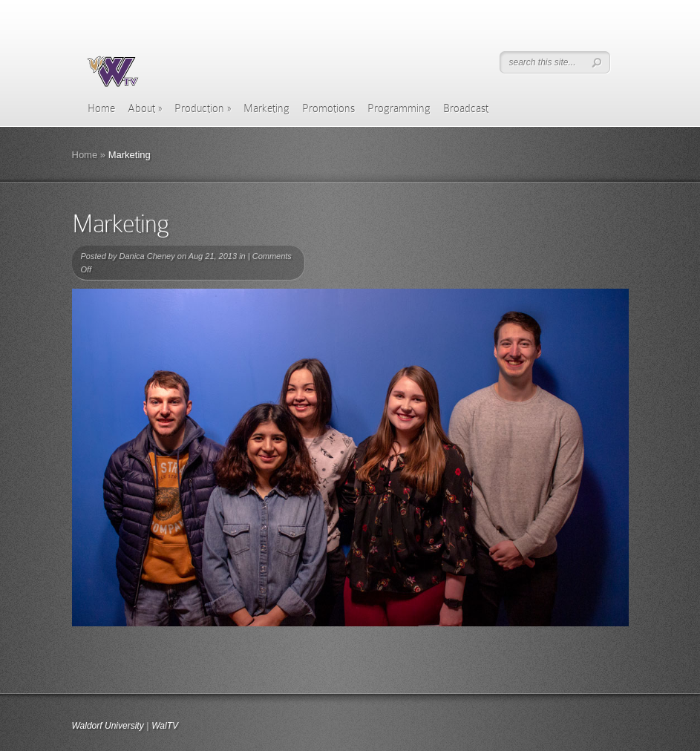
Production (203, 108)
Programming (399, 108)
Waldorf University (108, 726)
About (145, 108)
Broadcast (466, 108)
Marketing (266, 108)
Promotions (328, 108)
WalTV (165, 726)
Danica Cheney (147, 256)
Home (101, 108)
